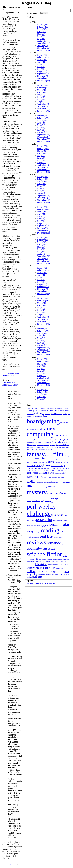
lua (29, 486)
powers (55, 520)
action (37, 411)
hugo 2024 (52, 471)
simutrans (55, 559)
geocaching (34, 462)
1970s (47, 408)
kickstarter (61, 477)
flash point (39, 459)
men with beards (41, 487)
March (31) (42, 60)
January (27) (42, 25)
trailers (31, 571)
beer (45, 416)
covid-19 (53, 440)
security (44, 559)
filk (52, 456)
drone (38, 445)
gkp (46, 462)
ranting (30, 532)
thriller (50, 568)
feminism (48, 456)
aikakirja (62, 411)
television (12, 376)
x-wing (29, 577)
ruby (38, 548)
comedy (52, 429)
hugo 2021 (34, 471)
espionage (57, 445)
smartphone (62, 559)
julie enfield (55, 477)
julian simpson (47, 477)
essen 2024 (64, 447)
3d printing (31, 411)
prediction (60, 520)
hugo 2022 (39, 471)
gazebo (65, 459)
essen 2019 (45, 447)
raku (65, 524)
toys (65, 568)
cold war (43, 429)
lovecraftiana (64, 482)
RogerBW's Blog (36, 3)
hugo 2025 (58, 471)
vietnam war (61, 572)
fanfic (52, 450)
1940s (36, 408)
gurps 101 (58, 462)
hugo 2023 (46, 471)
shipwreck (49, 559)
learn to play (40, 482)
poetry (29, 520)
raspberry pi (37, 532)
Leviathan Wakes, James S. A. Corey (10, 384)
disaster (49, 443)
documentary (65, 443)
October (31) (43, 46)
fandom (48, 450)
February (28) (43, 57)
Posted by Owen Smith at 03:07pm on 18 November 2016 (14, 722)
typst (55, 571)
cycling (37, 443)
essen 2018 (39, 447)
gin (43, 462)
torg (62, 568)
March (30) (42, 242)
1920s (28, 408)
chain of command (42, 426)
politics (33, 520)
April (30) (41, 62)
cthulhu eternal (31, 443)
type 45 (50, 572)
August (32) (42, 41)
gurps (51, 462)
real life (46, 536)
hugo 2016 (41, 468)
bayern (41, 416)
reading (50, 530)
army (44, 414)
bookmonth (34, 426)
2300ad (66, 408)
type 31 (46, 572)
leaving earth (47, 482)
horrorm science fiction (57, 466)
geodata (40, 462)
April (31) (41, 32)
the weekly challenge (63, 565)
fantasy (36, 454)
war (67, 571)
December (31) (43, 50)
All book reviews (34, 584)
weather (40, 575)
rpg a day (64, 544)
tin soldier (58, 568)
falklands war (41, 450)
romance (54, 543)
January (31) (42, 85)
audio (54, 414)
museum (52, 487)
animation (30, 414)
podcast (65, 515)
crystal (64, 439)
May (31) (41, 34)
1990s (55, 408)
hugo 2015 (34, 468)
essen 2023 (58, 447)
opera (39, 501)
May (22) (41, 399)
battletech (35, 417)
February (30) (43, 27)
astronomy (48, 414)
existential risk (34, 450)
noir (54, 494)
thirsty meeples (36, 568)
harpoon (66, 462)
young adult (37, 577)
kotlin (32, 481)
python (48, 524)
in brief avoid (49, 473)
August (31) (42, 102)
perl (56, 499)
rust (46, 548)
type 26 (41, 572)
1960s (44, 408)
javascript (35, 476)
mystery (37, 492)
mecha (34, 487)
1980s (51, 408)
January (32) (42, 55)
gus (62, 462)
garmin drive (60, 459)
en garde (52, 445)
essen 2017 (33, 447)
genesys (29, 462)
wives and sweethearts (48, 575)
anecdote (67, 411)
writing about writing (62, 574)
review (60, 537)
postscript (44, 519)
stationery (42, 561)
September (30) (44, 74)
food (55, 459)
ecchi (42, 445)
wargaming (32, 574)
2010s (62, 408)
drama (29, 445)
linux (53, 482)
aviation (65, 414)
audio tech (60, 414)
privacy (65, 520)
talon (33, 565)
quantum (57, 525)
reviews (11, 373)
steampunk (47, 561)
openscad (34, 501)
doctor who (57, 442)
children (50, 426)
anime (38, 413)
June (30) (41, 67)
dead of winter (43, 443)
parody (42, 501)
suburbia (57, 561)
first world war (31, 459)
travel (37, 572)
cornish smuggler (31, 440)
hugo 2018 (55, 468)
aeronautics (55, 410)
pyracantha (39, 525)
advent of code (44, 411)
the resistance (52, 565)
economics (46, 445)
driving (34, 445)
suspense (29, 565)
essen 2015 (63, 445)
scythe (65, 556)
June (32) (41, 36)
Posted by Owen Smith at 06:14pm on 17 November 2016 (14, 579)
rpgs (30, 548)
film (58, 454)
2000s (58, 408)
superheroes (63, 561)
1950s (40, 408)
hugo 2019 (62, 468)
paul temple (48, 501)
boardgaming (43, 421)
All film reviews (49, 584)
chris (55, 426)
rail (60, 525)
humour (41, 473)
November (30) (44, 48)
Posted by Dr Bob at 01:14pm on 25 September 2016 (15, 395)
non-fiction (61, 493)
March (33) (42, 29)
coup (47, 440)
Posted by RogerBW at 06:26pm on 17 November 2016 (14, 648)
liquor (57, 482)
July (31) (41, 69)
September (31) (44, 43)
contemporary (60, 435)
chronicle (59, 426)
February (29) (43, 88)
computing (40, 434)
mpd (47, 487)
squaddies (36, 561)
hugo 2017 (48, 468)
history (39, 465)
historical (31, 465)
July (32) (41, 39)
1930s (32, 408)
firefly (67, 456)
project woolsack (31, 525)
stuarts (53, 561)
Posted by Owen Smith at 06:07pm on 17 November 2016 (14, 467)
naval (50, 493)
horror (47, 465)
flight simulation (49, 459)
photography (57, 515)
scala (52, 549)
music (57, 487)
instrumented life (60, 473)
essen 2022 (51, 447)
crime (58, 440)
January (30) (42, 390)
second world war (34, 559)
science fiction (45, 554)
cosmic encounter (41, 440)
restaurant (56, 537)
